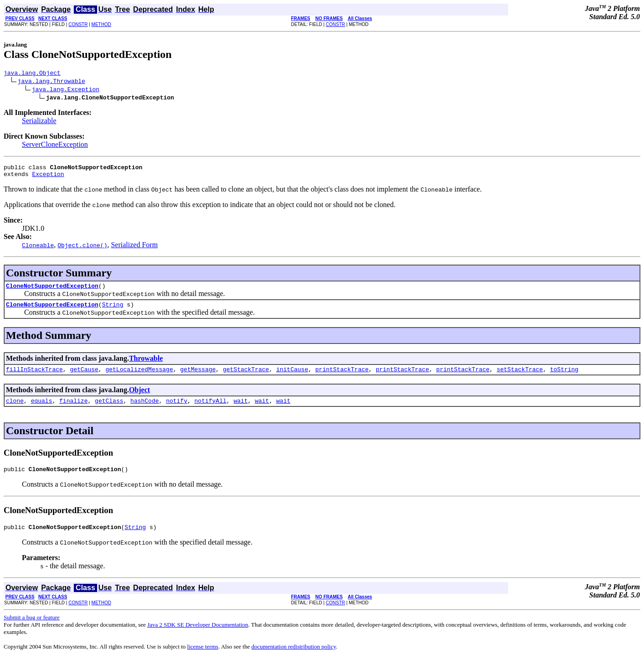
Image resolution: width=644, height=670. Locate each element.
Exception (48, 178)
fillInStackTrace (34, 377)
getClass (109, 410)
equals (42, 410)
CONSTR (78, 24)
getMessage (198, 377)
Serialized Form (134, 249)
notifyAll (211, 410)
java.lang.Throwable (52, 82)
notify (177, 410)
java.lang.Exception (66, 90)
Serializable (39, 122)
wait (240, 410)
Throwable (146, 365)
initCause (292, 377)
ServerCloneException (55, 146)
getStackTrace (246, 377)
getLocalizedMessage (139, 377)
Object (139, 398)
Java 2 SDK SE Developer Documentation (198, 637)
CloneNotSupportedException (52, 291)
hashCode (144, 410)
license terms (203, 659)
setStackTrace (520, 377)
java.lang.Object (32, 74)
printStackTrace (342, 377)
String (113, 311)
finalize (73, 410)
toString (564, 377)
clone (15, 410)
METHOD (101, 24)
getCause (84, 377)
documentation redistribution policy (293, 659)
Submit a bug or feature (32, 630)
